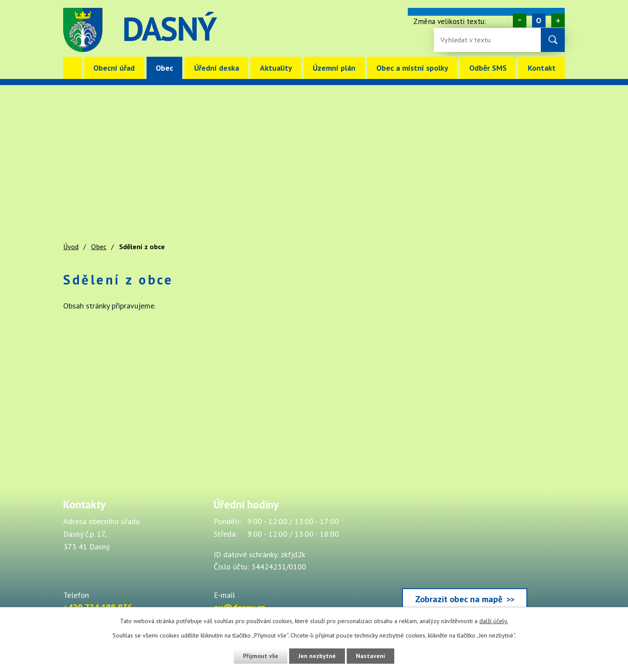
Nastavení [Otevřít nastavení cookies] (370, 656)
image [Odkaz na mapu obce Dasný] (368, 30)
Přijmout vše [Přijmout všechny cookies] (261, 656)
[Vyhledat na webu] (553, 40)
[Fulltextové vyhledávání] (469, 40)
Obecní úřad (114, 68)
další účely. (494, 621)
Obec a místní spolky (412, 68)
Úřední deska (217, 68)
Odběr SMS (488, 68)
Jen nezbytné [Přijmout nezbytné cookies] (317, 656)
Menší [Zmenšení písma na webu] (520, 21)
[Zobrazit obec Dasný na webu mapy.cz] (464, 556)
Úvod (73, 68)
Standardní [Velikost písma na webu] (539, 21)
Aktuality (276, 68)
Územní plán (334, 68)
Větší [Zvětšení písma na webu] (558, 21)
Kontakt (542, 68)
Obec (164, 68)
